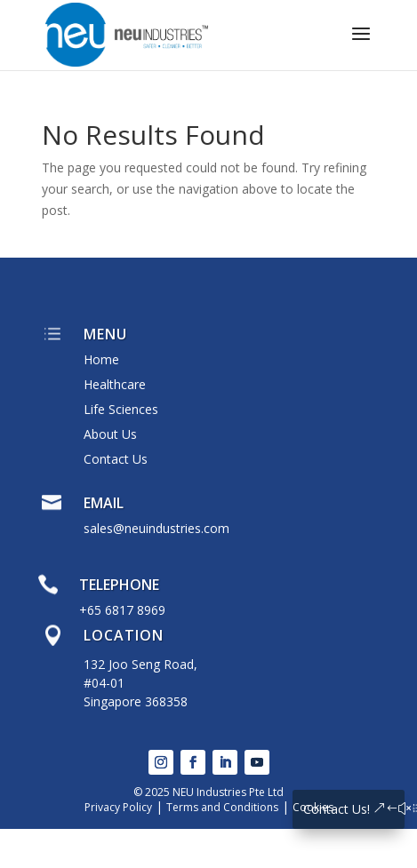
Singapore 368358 (136, 701)
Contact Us (116, 459)
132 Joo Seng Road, (140, 664)
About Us (110, 434)
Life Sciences (121, 409)
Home (101, 359)
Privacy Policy (118, 807)
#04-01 (104, 683)
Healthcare (115, 384)
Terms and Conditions (222, 807)
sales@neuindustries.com (156, 528)
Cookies (313, 807)
